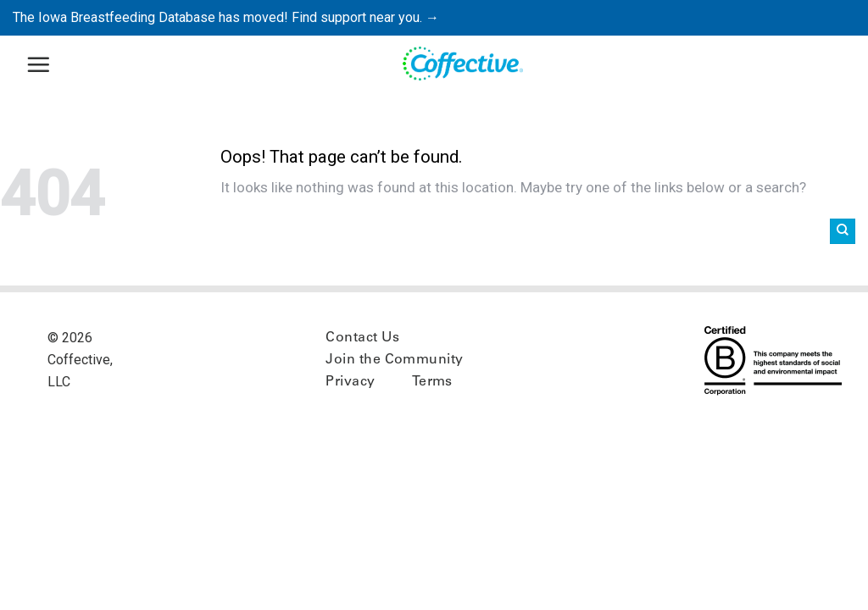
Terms (432, 382)
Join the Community (395, 360)
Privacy (350, 382)
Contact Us (362, 338)
